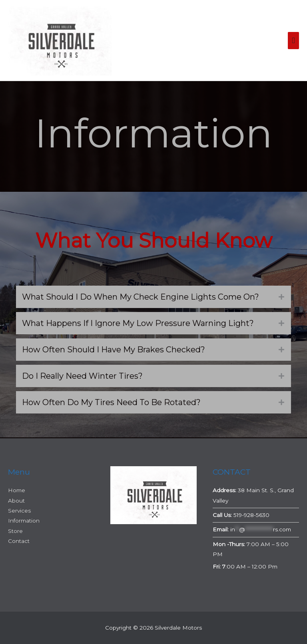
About (16, 501)
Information (24, 521)
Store (15, 531)
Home (17, 490)
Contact (19, 541)
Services (19, 511)
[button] (153, 297)
